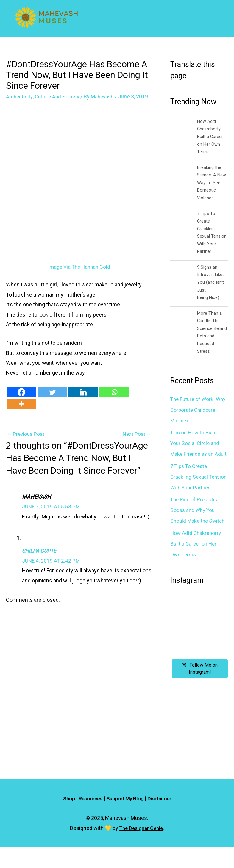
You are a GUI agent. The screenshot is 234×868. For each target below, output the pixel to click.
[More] (21, 412)
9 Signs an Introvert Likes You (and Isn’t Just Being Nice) (211, 282)
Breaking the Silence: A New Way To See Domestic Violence (212, 182)
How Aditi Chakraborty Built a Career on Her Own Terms (210, 137)
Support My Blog (126, 820)
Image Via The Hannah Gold (79, 274)
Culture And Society (60, 97)
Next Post (136, 442)
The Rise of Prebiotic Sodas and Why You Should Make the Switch (199, 531)
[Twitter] (52, 400)
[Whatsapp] (114, 400)
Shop (67, 820)
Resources (89, 820)
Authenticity (20, 97)
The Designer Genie (141, 849)
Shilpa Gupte (40, 559)
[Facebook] (21, 400)
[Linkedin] (83, 400)
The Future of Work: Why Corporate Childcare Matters (194, 409)
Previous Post (26, 442)
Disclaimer (161, 820)
